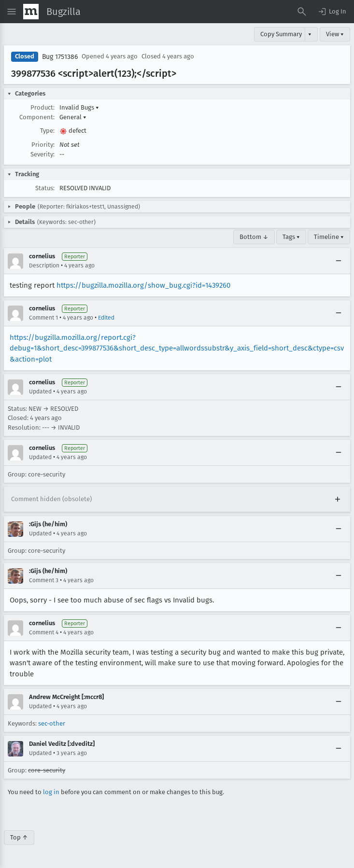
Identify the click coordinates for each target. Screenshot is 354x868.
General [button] (73, 117)
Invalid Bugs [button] (79, 107)
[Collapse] (339, 261)
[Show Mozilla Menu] (31, 12)
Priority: (43, 145)
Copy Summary (281, 34)
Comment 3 (44, 580)
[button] (332, 12)
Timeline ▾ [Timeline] (329, 237)
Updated (40, 392)
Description (44, 266)
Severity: (42, 154)
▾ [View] (310, 34)
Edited (106, 318)
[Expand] (338, 499)
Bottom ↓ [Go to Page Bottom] (254, 237)
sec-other (52, 723)
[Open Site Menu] (12, 12)
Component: (37, 117)
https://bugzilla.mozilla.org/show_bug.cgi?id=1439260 (143, 285)
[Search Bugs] (302, 12)
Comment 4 (44, 632)
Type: (47, 131)
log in (51, 792)
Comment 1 (43, 318)
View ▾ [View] (335, 34)
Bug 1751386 (60, 57)
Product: (42, 107)
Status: (45, 188)
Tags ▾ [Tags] (291, 237)
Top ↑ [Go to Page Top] (19, 837)
